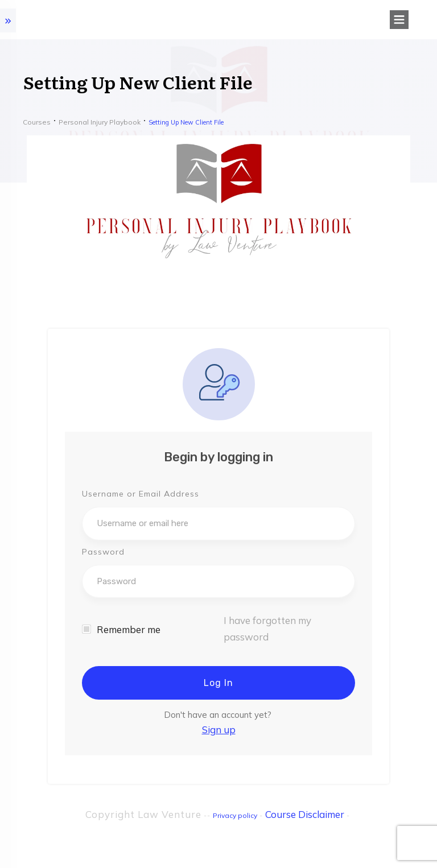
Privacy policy (235, 815)
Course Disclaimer (305, 814)
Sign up (219, 729)
